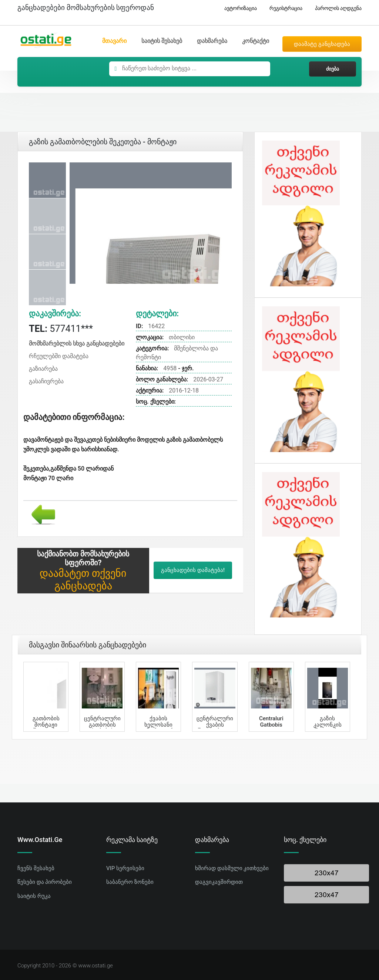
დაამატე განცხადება (322, 44)
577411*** (61, 329)
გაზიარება (43, 369)
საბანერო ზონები (130, 882)
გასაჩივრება (46, 381)
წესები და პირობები (45, 882)
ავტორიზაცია (238, 8)
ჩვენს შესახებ (36, 868)
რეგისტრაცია (283, 8)
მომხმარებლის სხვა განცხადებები (77, 343)
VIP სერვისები (125, 868)
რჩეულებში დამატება (59, 356)
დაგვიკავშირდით (219, 882)
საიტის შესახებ (162, 41)
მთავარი (114, 41)
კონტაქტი (256, 41)
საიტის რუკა (34, 896)
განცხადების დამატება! (193, 570)
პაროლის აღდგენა (336, 8)
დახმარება (212, 41)
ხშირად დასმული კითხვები (232, 868)
